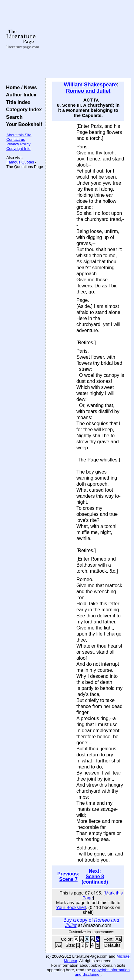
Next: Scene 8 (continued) (95, 877)
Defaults (112, 945)
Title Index (17, 102)
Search (13, 117)
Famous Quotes (20, 162)
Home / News (20, 87)
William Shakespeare (90, 85)
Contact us (16, 139)
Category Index (23, 109)
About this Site (19, 135)
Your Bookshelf (23, 124)
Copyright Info (18, 149)
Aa (118, 939)
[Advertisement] (88, 39)
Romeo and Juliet (88, 91)
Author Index (20, 95)
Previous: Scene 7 (68, 877)
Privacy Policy (18, 144)
